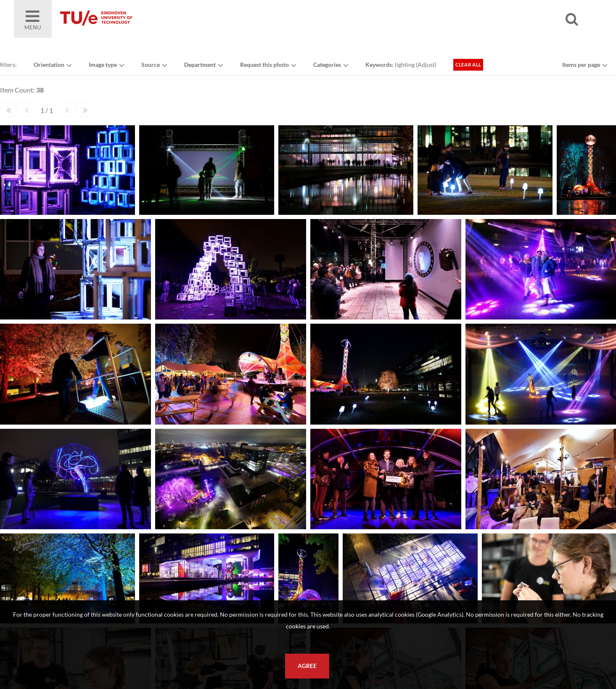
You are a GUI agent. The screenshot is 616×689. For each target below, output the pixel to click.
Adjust (426, 65)
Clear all (468, 65)
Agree (307, 666)
